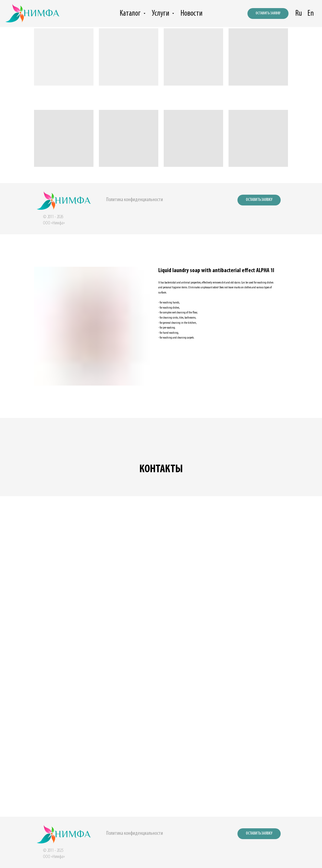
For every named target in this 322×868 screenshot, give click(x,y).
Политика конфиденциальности (135, 200)
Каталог (131, 14)
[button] (259, 200)
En (311, 14)
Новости (192, 14)
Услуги (161, 14)
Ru (299, 14)
